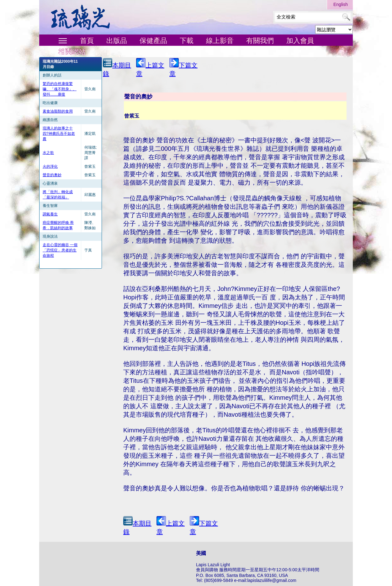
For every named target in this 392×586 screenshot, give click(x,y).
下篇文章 (183, 68)
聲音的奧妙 (52, 175)
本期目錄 (117, 68)
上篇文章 (150, 68)
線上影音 (220, 41)
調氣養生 (50, 214)
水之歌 (48, 153)
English (341, 4)
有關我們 (260, 41)
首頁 (87, 41)
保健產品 (153, 41)
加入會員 (300, 41)
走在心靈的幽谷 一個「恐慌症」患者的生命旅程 (60, 250)
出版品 (117, 41)
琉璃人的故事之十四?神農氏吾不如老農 (59, 134)
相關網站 (72, 52)
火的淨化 (50, 166)
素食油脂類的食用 (58, 111)
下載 (187, 41)
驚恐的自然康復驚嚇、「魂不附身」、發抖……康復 (60, 89)
